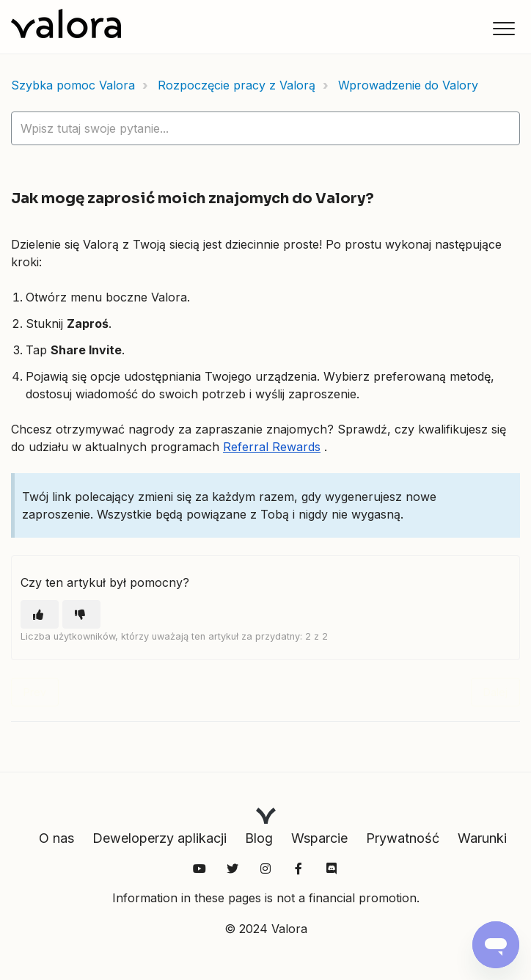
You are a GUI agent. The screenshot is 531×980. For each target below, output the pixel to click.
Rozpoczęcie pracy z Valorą (237, 85)
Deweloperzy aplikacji (160, 838)
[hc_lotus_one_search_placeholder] (265, 128)
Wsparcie (319, 838)
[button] (503, 28)
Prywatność (403, 838)
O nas (56, 838)
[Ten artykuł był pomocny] (40, 614)
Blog (259, 838)
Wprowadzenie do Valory (408, 85)
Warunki (482, 838)
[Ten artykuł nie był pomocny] (81, 614)
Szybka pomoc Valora (73, 85)
